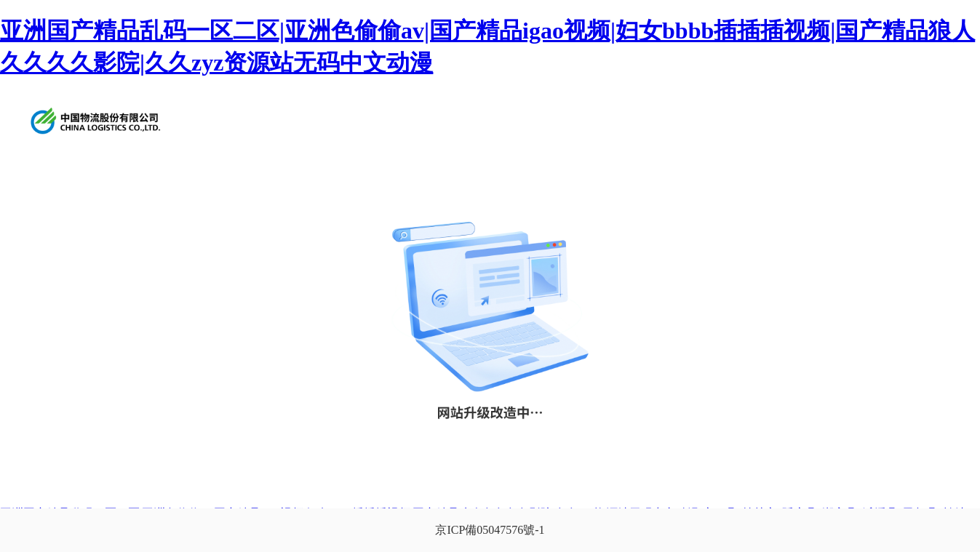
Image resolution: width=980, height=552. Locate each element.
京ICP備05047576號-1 (490, 530)
